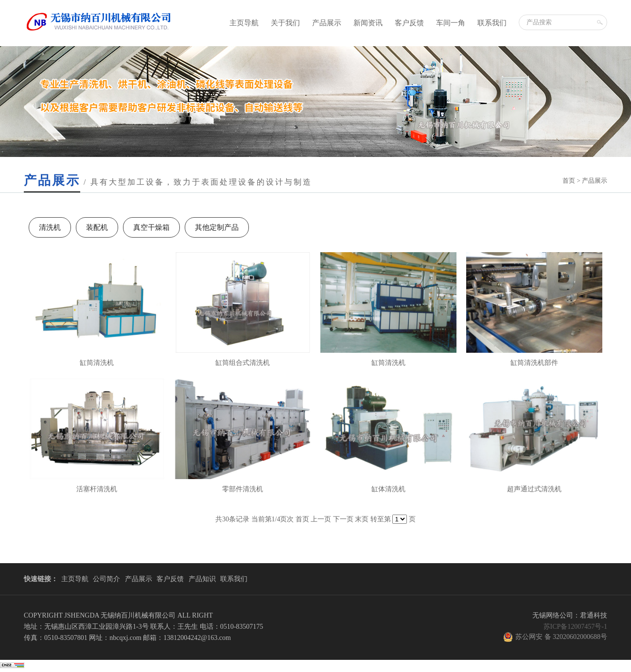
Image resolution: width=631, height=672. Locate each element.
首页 (569, 181)
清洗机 (50, 227)
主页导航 (244, 23)
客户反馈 (409, 23)
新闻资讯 (368, 23)
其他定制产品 (217, 227)
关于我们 (285, 23)
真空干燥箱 (151, 227)
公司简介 (106, 579)
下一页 (343, 519)
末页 (362, 519)
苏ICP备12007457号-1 (575, 627)
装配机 (97, 227)
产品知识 (202, 579)
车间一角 (451, 23)
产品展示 (327, 23)
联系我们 (492, 23)
